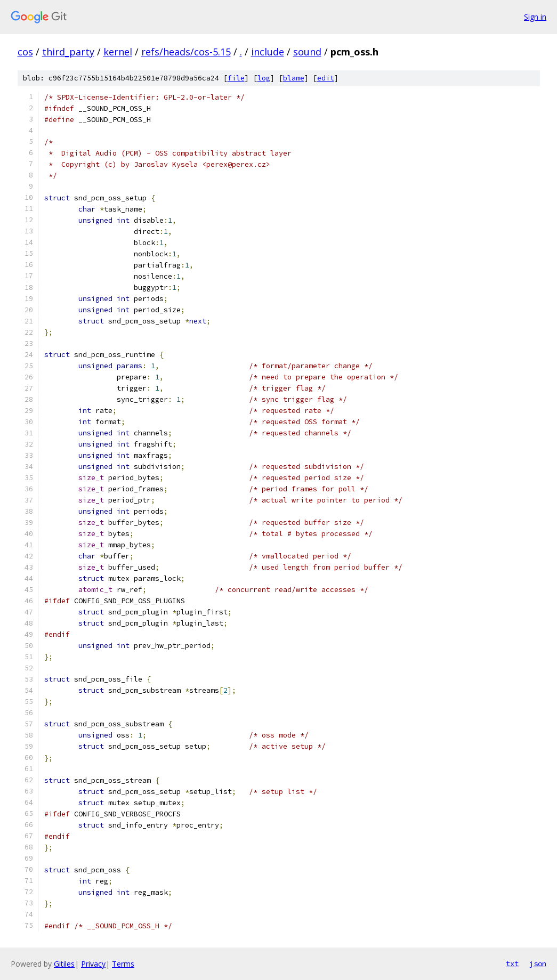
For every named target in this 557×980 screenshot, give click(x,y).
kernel (118, 52)
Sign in (535, 17)
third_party (68, 52)
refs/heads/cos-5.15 (186, 52)
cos (25, 52)
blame (294, 78)
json (538, 963)
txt (512, 963)
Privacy (93, 964)
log (264, 78)
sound (307, 52)
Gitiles (64, 964)
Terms (123, 964)
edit (326, 78)
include (268, 52)
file (236, 78)
